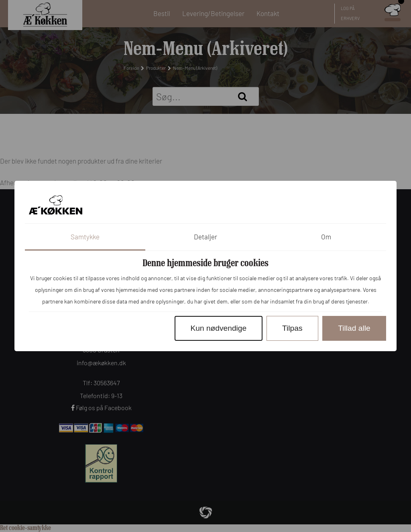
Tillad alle (354, 328)
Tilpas (292, 328)
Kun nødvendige (218, 328)
